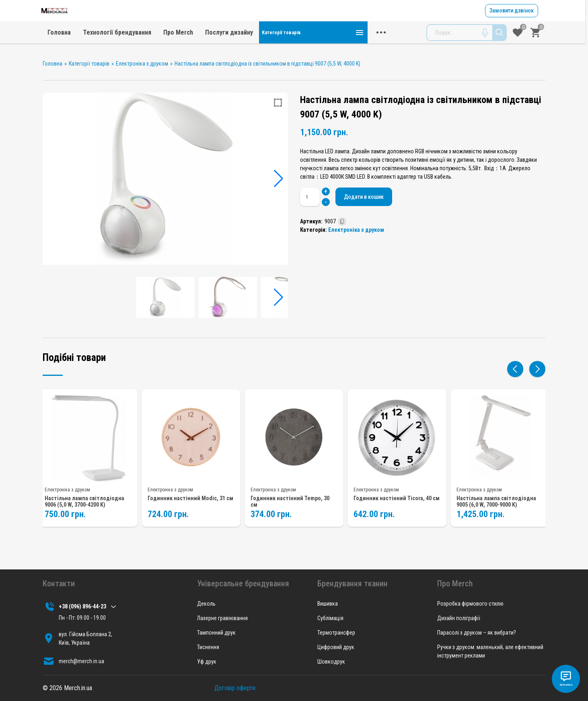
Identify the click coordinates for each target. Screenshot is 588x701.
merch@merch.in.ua (342, 27)
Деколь (206, 604)
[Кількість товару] (311, 210)
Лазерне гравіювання (222, 618)
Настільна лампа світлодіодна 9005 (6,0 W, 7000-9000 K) (496, 512)
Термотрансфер (336, 633)
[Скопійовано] (342, 235)
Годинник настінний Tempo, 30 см (293, 508)
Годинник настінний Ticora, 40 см (396, 508)
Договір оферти (235, 688)
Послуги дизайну (338, 46)
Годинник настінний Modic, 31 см (189, 508)
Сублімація (330, 618)
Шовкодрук (331, 662)
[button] (279, 192)
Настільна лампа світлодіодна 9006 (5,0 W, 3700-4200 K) (84, 512)
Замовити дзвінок (511, 18)
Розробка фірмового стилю (470, 604)
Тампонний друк (216, 633)
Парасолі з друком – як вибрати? (477, 633)
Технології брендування (226, 46)
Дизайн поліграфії (459, 618)
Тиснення (208, 647)
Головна (168, 46)
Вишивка (328, 604)
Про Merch (287, 46)
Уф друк (207, 662)
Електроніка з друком (356, 243)
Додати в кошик (370, 210)
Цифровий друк (336, 647)
